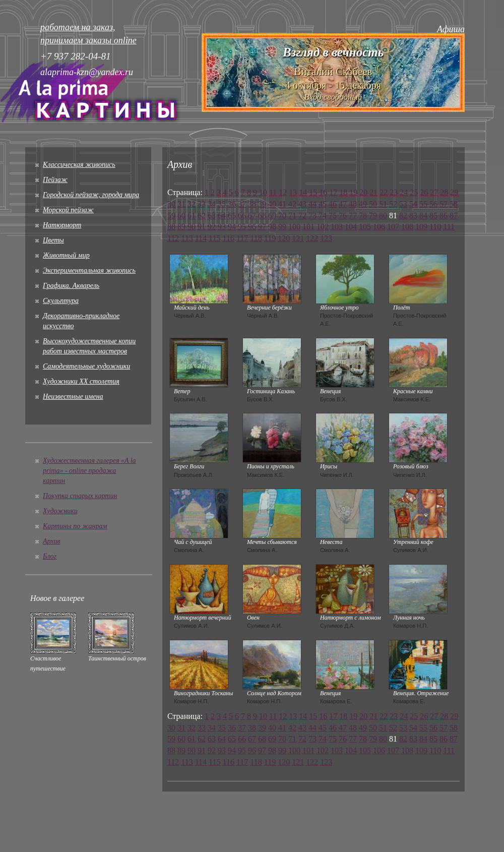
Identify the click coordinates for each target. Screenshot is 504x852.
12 (283, 192)
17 (333, 192)
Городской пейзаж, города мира (91, 195)
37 (242, 204)
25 (414, 192)
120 (284, 238)
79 (373, 216)
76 (343, 216)
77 (353, 216)
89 (181, 227)
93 (222, 227)
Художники (60, 511)
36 (232, 204)
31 (181, 204)
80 (383, 216)
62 (202, 216)
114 (201, 238)
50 (373, 204)
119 (270, 238)
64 (222, 216)
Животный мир (66, 255)
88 (171, 227)
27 (434, 192)
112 (173, 238)
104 (351, 227)
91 (202, 227)
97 (262, 227)
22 (384, 192)
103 (337, 227)
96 (252, 227)
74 (323, 216)
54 (413, 204)
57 (444, 204)
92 (212, 227)
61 (192, 216)
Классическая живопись (79, 165)
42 (292, 204)
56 (433, 204)
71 (292, 216)
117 (242, 238)
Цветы (53, 240)
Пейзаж (55, 180)
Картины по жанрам (75, 526)
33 (202, 204)
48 (353, 204)
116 (229, 238)
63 (212, 216)
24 (404, 192)
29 (454, 192)
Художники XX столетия (81, 381)
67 (252, 216)
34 (212, 204)
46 (333, 204)
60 (181, 216)
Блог (50, 556)
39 (262, 204)
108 (407, 227)
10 (263, 192)
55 (423, 204)
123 (326, 238)
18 (343, 192)
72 (302, 216)
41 (282, 204)
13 (293, 192)
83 (413, 216)
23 (394, 192)
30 (171, 204)
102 (323, 227)
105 (365, 227)
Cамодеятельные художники (86, 366)
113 (187, 238)
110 (435, 227)
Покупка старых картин (80, 496)
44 (312, 204)
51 (383, 204)
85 (433, 216)
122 (312, 238)
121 (298, 238)
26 (424, 192)
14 (303, 192)
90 (192, 227)
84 (423, 216)
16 (323, 192)
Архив (52, 541)
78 (363, 216)
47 (343, 204)
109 (421, 227)
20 (363, 192)
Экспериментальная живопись (89, 270)
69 (272, 216)
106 (379, 227)
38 (252, 204)
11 (273, 192)
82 (403, 216)
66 (242, 216)
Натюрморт (62, 225)
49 (363, 204)
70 (282, 216)
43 (302, 204)
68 (262, 216)
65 (232, 216)
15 (313, 192)
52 (393, 204)
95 (242, 227)
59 (171, 216)
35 (222, 204)
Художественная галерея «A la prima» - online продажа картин (89, 471)
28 (444, 192)
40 (272, 204)
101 (308, 227)
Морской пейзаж (68, 210)
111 (449, 227)
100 (294, 227)
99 (282, 227)
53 (403, 204)
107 (393, 227)
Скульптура (61, 301)
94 (232, 227)
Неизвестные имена (73, 397)
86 (444, 216)
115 (214, 238)
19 (353, 192)
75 (333, 216)
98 (272, 227)
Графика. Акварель (71, 286)
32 (192, 204)
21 (373, 192)
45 (323, 204)
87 (454, 216)
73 (312, 216)
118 (256, 238)
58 (454, 204)
